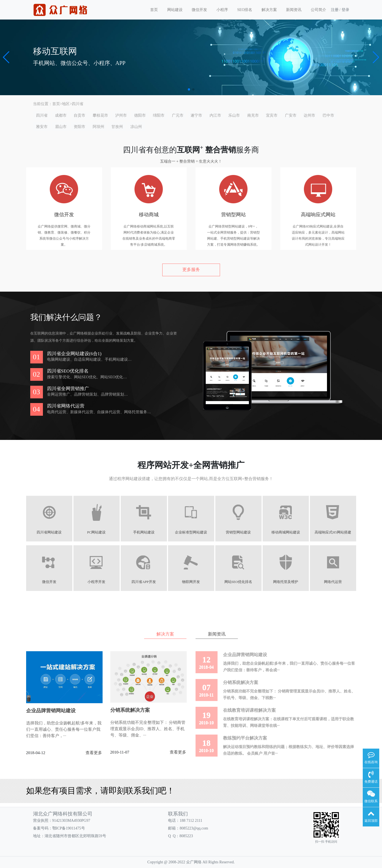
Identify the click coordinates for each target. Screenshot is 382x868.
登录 (345, 10)
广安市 (291, 115)
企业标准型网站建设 (191, 532)
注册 (335, 10)
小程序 (222, 10)
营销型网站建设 (238, 532)
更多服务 (191, 269)
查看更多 (94, 753)
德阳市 (140, 115)
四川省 (78, 104)
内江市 (215, 115)
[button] (6, 57)
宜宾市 (272, 115)
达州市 (309, 115)
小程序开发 (96, 582)
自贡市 (79, 115)
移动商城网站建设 (286, 532)
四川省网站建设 (49, 532)
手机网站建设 (144, 532)
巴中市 (328, 115)
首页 (154, 10)
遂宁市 (196, 115)
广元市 (178, 115)
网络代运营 (333, 582)
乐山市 (234, 115)
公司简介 (318, 10)
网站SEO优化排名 (238, 582)
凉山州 (136, 127)
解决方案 (269, 10)
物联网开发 (191, 582)
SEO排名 (245, 10)
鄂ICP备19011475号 (69, 828)
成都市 (61, 115)
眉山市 (61, 127)
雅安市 (42, 127)
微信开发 (199, 10)
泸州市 (121, 115)
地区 (66, 104)
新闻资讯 (294, 10)
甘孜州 (117, 127)
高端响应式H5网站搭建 (333, 532)
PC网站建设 (96, 532)
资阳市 (79, 127)
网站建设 (175, 10)
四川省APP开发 (144, 582)
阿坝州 (98, 127)
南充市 (253, 115)
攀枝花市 (100, 115)
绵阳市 (159, 115)
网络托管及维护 (286, 582)
